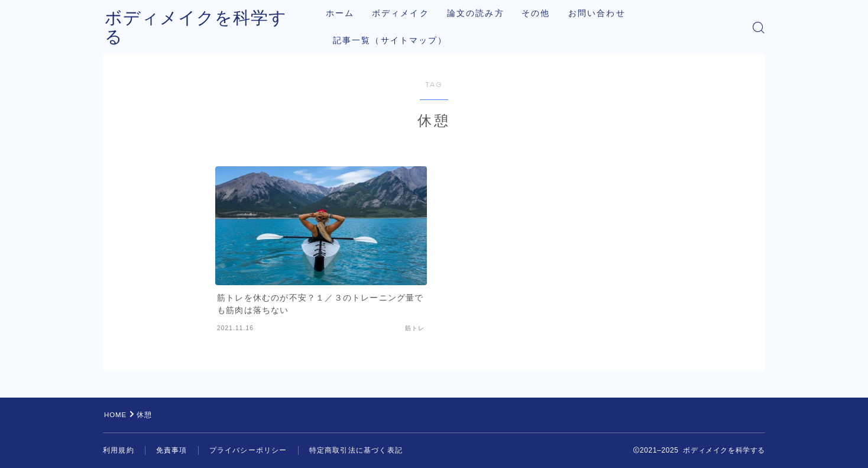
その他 (546, 13)
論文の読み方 (485, 13)
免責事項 (172, 450)
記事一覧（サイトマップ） (399, 41)
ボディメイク (410, 13)
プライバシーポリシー (248, 450)
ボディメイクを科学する (208, 28)
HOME (116, 415)
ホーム (349, 13)
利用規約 (119, 450)
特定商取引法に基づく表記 (356, 450)
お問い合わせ (606, 13)
